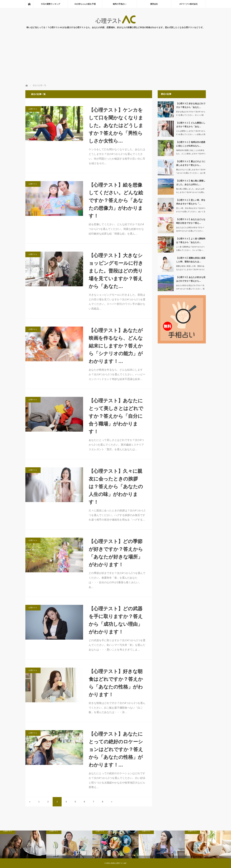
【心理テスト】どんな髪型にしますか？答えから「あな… (191, 125)
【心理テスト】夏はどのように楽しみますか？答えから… (191, 163)
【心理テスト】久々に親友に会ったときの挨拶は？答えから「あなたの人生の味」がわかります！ (116, 487)
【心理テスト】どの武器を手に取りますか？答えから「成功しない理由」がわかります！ (116, 620)
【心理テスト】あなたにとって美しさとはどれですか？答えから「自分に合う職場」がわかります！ (116, 416)
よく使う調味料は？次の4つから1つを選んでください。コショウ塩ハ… (190, 248)
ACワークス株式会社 (188, 4)
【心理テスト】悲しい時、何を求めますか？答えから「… (191, 202)
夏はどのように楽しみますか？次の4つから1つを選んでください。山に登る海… (191, 173)
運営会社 (154, 4)
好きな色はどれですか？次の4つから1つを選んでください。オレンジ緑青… (191, 115)
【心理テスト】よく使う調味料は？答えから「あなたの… (191, 240)
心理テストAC (121, 863)
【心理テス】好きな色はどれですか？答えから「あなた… (191, 105)
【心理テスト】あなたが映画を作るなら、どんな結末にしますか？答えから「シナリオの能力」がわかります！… (116, 346)
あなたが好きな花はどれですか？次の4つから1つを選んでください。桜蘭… (190, 289)
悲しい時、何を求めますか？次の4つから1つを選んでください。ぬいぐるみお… (191, 212)
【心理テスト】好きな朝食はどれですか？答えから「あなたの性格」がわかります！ (116, 683)
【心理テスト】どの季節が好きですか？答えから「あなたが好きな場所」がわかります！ (116, 553)
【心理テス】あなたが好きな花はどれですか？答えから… (191, 279)
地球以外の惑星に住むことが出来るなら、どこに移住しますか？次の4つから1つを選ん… (191, 154)
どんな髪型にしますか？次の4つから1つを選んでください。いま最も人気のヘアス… (191, 134)
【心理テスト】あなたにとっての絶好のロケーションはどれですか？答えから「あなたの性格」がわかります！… (116, 749)
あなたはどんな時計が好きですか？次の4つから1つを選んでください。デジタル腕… (190, 231)
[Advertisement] (116, 60)
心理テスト (33, 109)
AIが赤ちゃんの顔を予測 (85, 4)
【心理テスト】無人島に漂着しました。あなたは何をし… (191, 183)
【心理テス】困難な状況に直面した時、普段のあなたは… (191, 260)
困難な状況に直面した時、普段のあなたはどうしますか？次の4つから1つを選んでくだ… (190, 269)
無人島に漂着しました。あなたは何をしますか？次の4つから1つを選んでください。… (190, 192)
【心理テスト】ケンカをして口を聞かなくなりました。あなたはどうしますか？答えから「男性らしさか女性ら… (116, 125)
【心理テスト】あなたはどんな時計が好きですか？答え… (191, 221)
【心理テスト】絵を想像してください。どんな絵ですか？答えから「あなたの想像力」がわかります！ (116, 200)
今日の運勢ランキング (51, 4)
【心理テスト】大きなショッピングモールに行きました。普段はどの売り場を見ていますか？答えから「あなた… (116, 271)
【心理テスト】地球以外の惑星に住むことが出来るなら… (191, 144)
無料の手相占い (120, 4)
